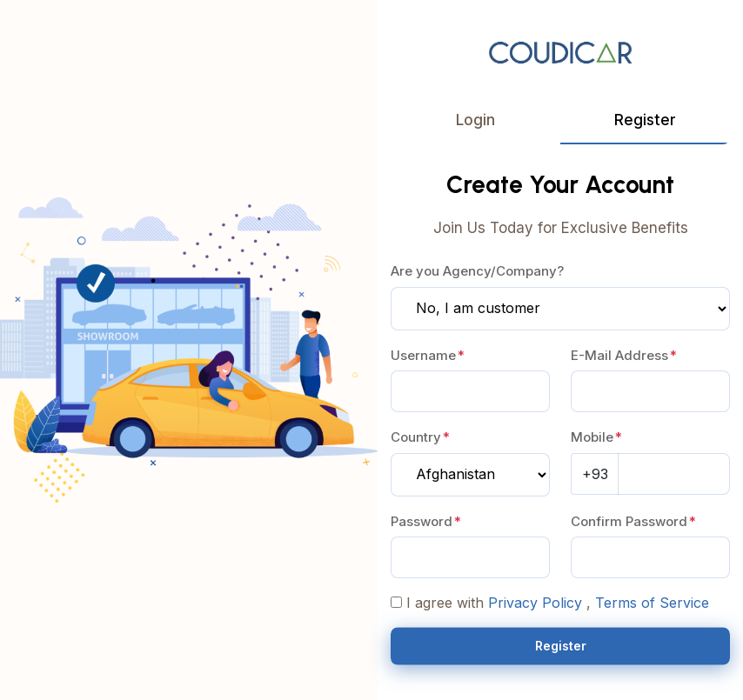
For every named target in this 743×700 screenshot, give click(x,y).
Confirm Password (629, 522)
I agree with (445, 603)
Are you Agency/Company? (477, 272)
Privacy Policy (535, 603)
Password (422, 522)
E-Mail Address (619, 356)
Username (423, 356)
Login (476, 120)
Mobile (592, 438)
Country (416, 438)
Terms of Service (652, 603)
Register (646, 120)
